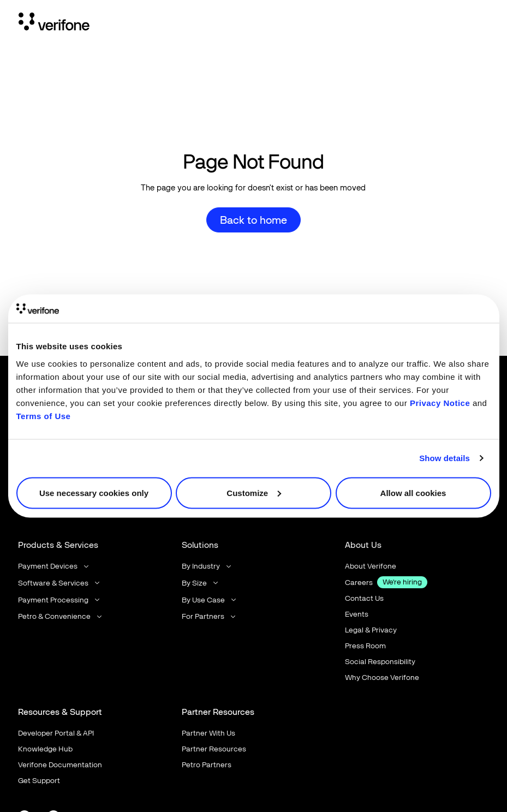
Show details (445, 458)
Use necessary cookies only (94, 492)
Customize (254, 492)
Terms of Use (44, 416)
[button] (54, 566)
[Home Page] (54, 23)
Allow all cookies (413, 492)
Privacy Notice (440, 402)
